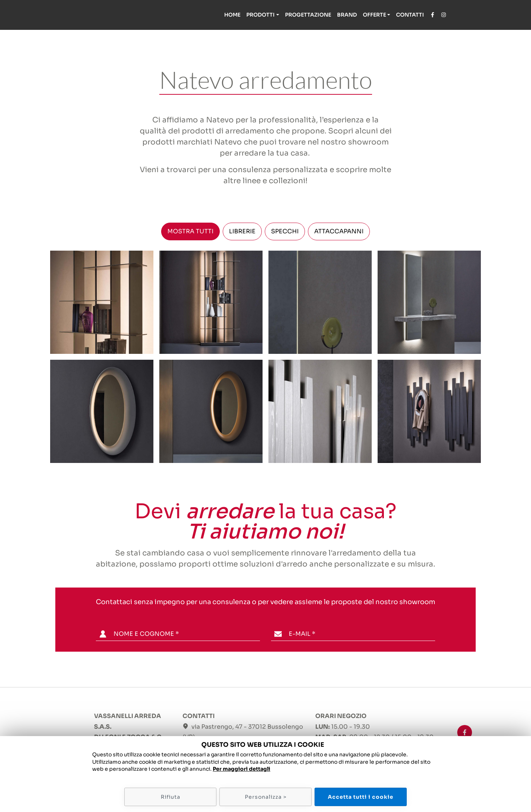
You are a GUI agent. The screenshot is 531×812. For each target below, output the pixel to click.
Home (232, 15)
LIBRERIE (242, 231)
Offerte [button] (374, 15)
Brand (347, 15)
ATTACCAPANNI (339, 231)
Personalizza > (266, 797)
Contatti (410, 15)
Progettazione (308, 15)
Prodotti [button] (261, 15)
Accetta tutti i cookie (361, 797)
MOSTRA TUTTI (190, 231)
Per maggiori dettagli (242, 769)
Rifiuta (171, 797)
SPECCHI (285, 231)
